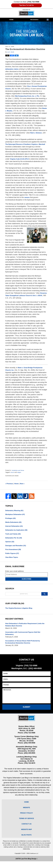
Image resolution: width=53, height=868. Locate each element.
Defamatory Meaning (15, 511)
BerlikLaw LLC (34, 860)
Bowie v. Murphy (24, 111)
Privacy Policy (26, 818)
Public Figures (13, 556)
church (12, 472)
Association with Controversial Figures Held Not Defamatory (24, 636)
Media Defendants (14, 523)
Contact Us (26, 830)
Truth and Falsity (14, 535)
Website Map (26, 836)
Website (26, 812)
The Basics (34, 20)
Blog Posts (26, 841)
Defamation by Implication (17, 531)
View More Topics (12, 560)
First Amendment (14, 552)
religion (20, 472)
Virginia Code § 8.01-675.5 (20, 159)
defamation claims (12, 69)
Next (23, 484)
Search (45, 596)
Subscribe (26, 581)
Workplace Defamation (16, 515)
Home (11, 20)
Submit (27, 711)
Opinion (10, 543)
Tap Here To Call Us (26, 5)
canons (27, 197)
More (49, 20)
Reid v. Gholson (12, 135)
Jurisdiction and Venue (18, 470)
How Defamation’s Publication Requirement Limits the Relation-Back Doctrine (26, 627)
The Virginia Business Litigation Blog (20, 611)
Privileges (11, 519)
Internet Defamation (15, 527)
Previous (9, 484)
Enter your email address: (15, 574)
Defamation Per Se (14, 539)
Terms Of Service (26, 824)
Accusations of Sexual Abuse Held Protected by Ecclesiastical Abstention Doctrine (24, 645)
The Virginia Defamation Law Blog (26, 13)
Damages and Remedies (16, 547)
